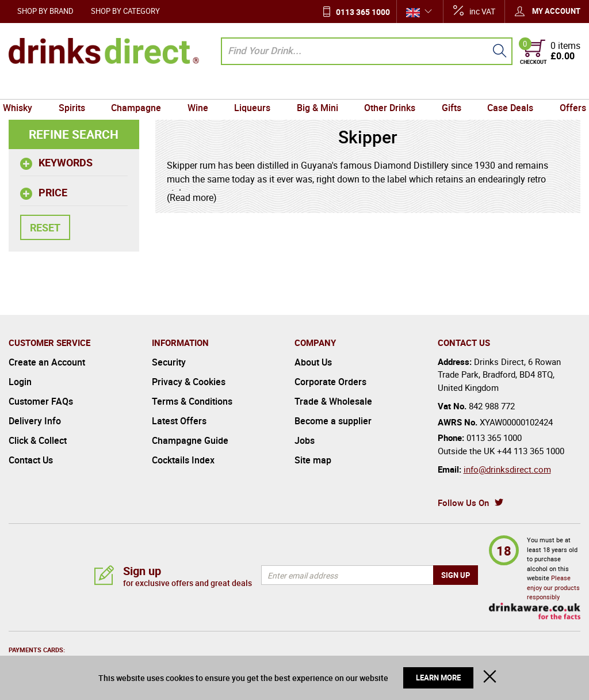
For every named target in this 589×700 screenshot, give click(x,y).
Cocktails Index (183, 460)
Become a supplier (333, 421)
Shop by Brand (45, 11)
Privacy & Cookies (189, 382)
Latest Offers (179, 421)
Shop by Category (125, 11)
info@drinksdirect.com (507, 469)
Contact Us (31, 460)
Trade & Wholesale (333, 401)
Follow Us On (463, 503)
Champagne (141, 88)
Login (20, 382)
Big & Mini (316, 88)
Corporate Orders (330, 382)
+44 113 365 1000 (531, 451)
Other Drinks (387, 88)
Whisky (26, 88)
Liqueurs (253, 88)
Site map (313, 460)
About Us (313, 362)
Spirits (78, 88)
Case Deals (504, 88)
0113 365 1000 (363, 12)
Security (169, 362)
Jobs (305, 440)
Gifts (447, 88)
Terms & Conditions (192, 401)
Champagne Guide (190, 440)
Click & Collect (38, 440)
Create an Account (47, 362)
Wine (201, 88)
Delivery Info (35, 421)
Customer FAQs (41, 401)
